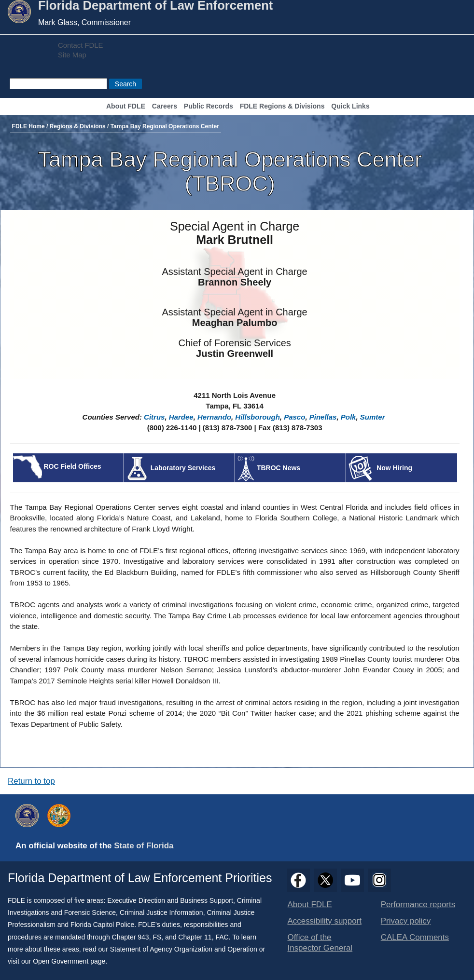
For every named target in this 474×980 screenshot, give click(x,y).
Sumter (373, 417)
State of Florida (144, 846)
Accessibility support (325, 921)
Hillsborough (258, 417)
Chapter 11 (195, 937)
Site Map (72, 55)
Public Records (209, 106)
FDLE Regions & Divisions (282, 106)
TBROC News (279, 468)
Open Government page (69, 961)
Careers (165, 106)
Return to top (31, 781)
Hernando (214, 417)
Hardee (181, 417)
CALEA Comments (415, 937)
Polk (349, 417)
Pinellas (323, 417)
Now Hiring (394, 468)
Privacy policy (406, 921)
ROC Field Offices (72, 466)
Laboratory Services (183, 468)
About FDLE (126, 106)
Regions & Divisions (78, 126)
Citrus (154, 417)
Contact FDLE (80, 45)
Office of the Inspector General (320, 943)
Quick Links (350, 106)
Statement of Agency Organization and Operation (184, 949)
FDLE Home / (31, 126)
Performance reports (418, 905)
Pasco (294, 417)
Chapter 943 (131, 937)
